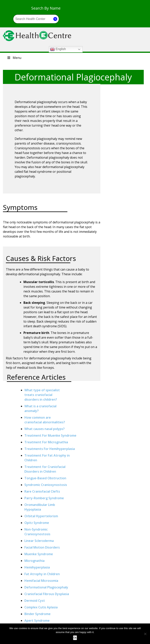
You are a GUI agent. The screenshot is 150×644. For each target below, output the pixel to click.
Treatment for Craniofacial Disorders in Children (126, 190)
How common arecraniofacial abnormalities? (124, 117)
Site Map (89, 613)
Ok (75, 638)
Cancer (21, 611)
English (97, 26)
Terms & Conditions (89, 608)
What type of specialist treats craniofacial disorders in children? (128, 90)
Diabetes (21, 617)
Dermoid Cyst (121, 347)
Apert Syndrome (123, 367)
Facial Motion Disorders (128, 284)
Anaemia (21, 600)
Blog (89, 596)
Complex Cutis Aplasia (127, 354)
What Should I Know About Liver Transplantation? (58, 601)
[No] (145, 634)
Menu (14, 35)
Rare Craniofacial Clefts (128, 224)
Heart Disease (21, 622)
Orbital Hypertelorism (127, 253)
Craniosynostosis (124, 374)
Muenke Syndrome (125, 291)
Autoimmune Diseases (21, 605)
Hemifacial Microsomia (127, 318)
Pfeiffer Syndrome (125, 380)
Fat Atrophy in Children (128, 311)
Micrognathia (121, 298)
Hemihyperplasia (123, 304)
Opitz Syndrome (123, 260)
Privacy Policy (89, 602)
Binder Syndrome (124, 360)
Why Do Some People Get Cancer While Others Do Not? (58, 616)
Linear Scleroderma (125, 278)
